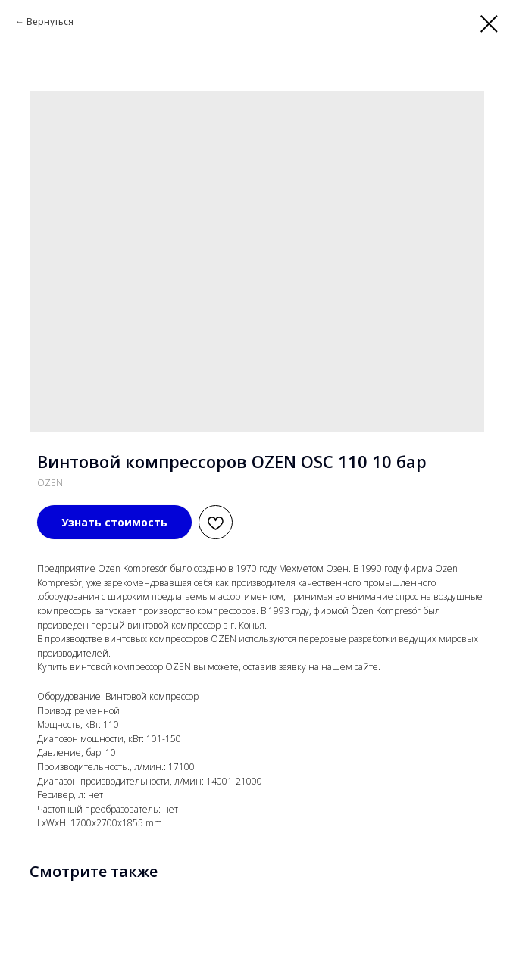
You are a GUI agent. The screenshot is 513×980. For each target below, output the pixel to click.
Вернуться (50, 22)
